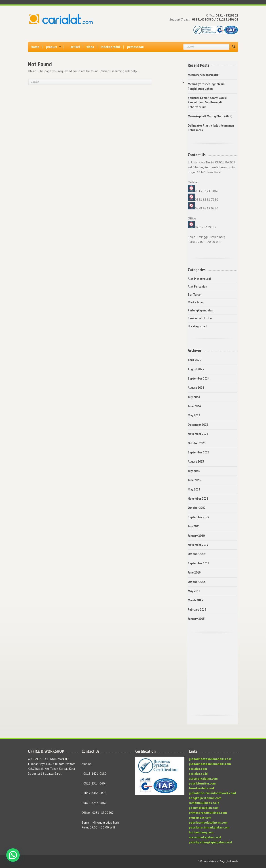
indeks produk (111, 47)
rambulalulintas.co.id (204, 803)
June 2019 (194, 573)
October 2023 (197, 443)
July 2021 (194, 526)
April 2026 (194, 360)
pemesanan (135, 47)
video (90, 47)
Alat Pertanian (197, 287)
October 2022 (197, 508)
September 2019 (198, 563)
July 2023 (194, 471)
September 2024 (198, 379)
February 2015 (197, 610)
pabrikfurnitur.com (202, 783)
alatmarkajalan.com (203, 778)
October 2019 (197, 554)
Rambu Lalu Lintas (200, 318)
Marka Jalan (196, 302)
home (35, 47)
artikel (75, 47)
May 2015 (194, 591)
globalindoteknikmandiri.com (210, 764)
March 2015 (195, 600)
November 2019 (198, 545)
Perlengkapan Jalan (200, 310)
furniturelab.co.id (201, 788)
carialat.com (198, 769)
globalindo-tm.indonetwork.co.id (212, 793)
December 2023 (198, 425)
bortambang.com (201, 832)
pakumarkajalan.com (204, 808)
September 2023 (198, 452)
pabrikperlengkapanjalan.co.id (210, 842)
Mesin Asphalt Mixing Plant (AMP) (210, 116)
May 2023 (194, 489)
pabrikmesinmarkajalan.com (209, 827)
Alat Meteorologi (199, 279)
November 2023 (198, 434)
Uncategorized (197, 326)
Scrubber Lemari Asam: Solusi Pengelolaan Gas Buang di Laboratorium (207, 102)
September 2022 (198, 517)
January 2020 (196, 536)
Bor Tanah (194, 295)
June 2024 (194, 406)
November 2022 (198, 499)
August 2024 (196, 388)
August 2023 (196, 462)
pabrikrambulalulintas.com (208, 822)
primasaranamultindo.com (208, 813)
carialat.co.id (198, 774)
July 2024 (194, 397)
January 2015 (196, 619)
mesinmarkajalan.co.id (205, 837)
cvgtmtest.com (200, 818)
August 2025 (196, 369)
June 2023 (194, 480)
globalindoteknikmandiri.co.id (210, 759)
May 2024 (194, 415)
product (52, 47)
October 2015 (197, 582)
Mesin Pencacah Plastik (203, 75)
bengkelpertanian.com (205, 798)
